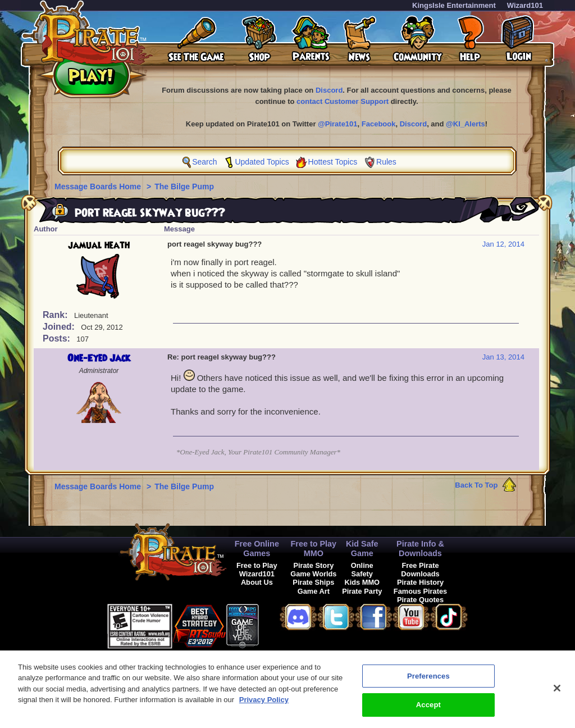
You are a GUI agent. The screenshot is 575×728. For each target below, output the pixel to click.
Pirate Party (362, 591)
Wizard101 (525, 5)
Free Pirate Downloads (420, 570)
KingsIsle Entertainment (454, 5)
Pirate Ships (313, 582)
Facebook (379, 124)
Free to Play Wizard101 (257, 570)
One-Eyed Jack (99, 358)
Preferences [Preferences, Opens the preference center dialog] (428, 683)
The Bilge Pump (184, 186)
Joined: (60, 327)
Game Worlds (313, 574)
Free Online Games (257, 549)
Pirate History (420, 582)
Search (204, 162)
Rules (386, 162)
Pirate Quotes (420, 600)
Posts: (58, 338)
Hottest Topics (333, 162)
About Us (257, 582)
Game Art (314, 591)
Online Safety (362, 570)
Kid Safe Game (362, 549)
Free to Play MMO (314, 549)
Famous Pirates (420, 591)
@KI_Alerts (466, 124)
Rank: (56, 315)
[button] (287, 624)
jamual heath (99, 245)
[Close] (557, 695)
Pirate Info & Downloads (420, 549)
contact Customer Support (343, 101)
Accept (428, 712)
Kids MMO (362, 582)
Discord (329, 90)
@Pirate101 (338, 124)
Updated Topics (262, 162)
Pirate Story (313, 565)
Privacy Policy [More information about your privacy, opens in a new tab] (264, 707)
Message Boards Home (99, 186)
